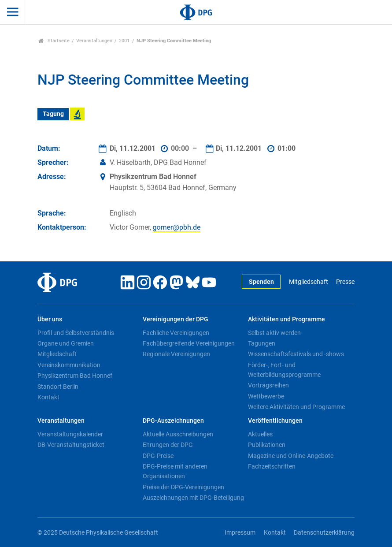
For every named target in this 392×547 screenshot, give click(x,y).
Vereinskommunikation (69, 365)
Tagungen (262, 343)
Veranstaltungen (94, 41)
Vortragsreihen (268, 385)
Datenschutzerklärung (324, 533)
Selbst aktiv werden (274, 333)
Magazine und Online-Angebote (291, 456)
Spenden (261, 282)
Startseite (54, 41)
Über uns (50, 319)
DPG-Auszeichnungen (173, 421)
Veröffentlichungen (275, 421)
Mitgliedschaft (309, 282)
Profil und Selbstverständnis (76, 333)
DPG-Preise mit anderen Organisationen (175, 471)
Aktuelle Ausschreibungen (178, 434)
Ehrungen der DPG (168, 445)
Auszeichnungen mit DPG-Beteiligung (193, 498)
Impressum (240, 533)
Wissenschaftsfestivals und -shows (296, 354)
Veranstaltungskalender (70, 434)
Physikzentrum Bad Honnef (75, 376)
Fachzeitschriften (272, 466)
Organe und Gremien (66, 343)
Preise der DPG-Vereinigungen (183, 487)
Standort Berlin (58, 387)
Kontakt (48, 397)
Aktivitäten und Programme (287, 319)
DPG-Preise (158, 456)
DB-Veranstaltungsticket (71, 445)
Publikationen (267, 445)
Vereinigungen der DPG (176, 319)
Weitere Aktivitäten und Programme (296, 407)
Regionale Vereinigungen (176, 354)
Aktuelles (260, 434)
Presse (345, 282)
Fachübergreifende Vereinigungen (189, 343)
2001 (124, 41)
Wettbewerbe (266, 396)
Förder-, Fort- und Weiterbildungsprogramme (284, 370)
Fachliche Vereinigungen (176, 333)
